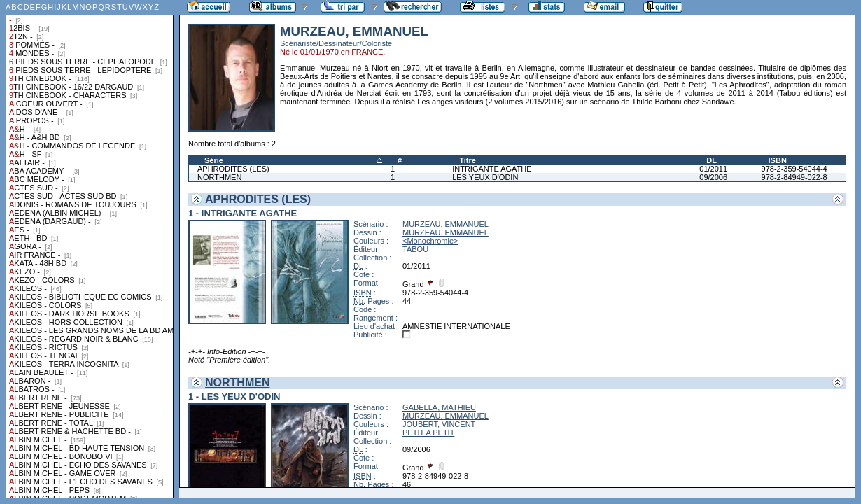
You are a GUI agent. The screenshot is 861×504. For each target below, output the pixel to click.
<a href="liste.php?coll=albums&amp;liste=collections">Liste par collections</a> (90, 249)
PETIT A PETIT (428, 433)
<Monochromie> (430, 241)
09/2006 (713, 177)
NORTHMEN (219, 177)
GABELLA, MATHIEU (439, 407)
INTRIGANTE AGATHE (492, 169)
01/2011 (713, 169)
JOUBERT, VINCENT (439, 424)
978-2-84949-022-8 (794, 177)
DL (712, 160)
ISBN (778, 160)
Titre (468, 160)
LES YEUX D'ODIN (485, 177)
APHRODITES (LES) (233, 169)
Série (214, 160)
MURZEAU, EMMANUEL (446, 224)
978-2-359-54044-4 (794, 169)
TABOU (415, 249)
